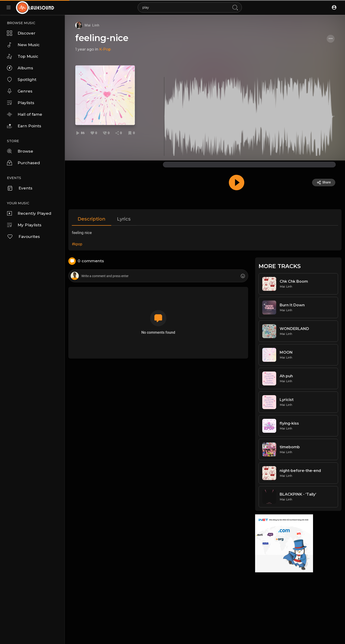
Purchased (23, 163)
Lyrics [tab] (124, 219)
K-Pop (105, 49)
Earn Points (24, 126)
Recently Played (29, 213)
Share (324, 183)
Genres (20, 91)
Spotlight (22, 80)
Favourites (23, 237)
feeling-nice (102, 38)
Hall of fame (25, 114)
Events (20, 188)
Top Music (23, 56)
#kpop (77, 244)
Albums (20, 68)
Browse (20, 151)
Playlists (21, 103)
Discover (21, 33)
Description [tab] (92, 219)
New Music (23, 45)
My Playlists (24, 225)
